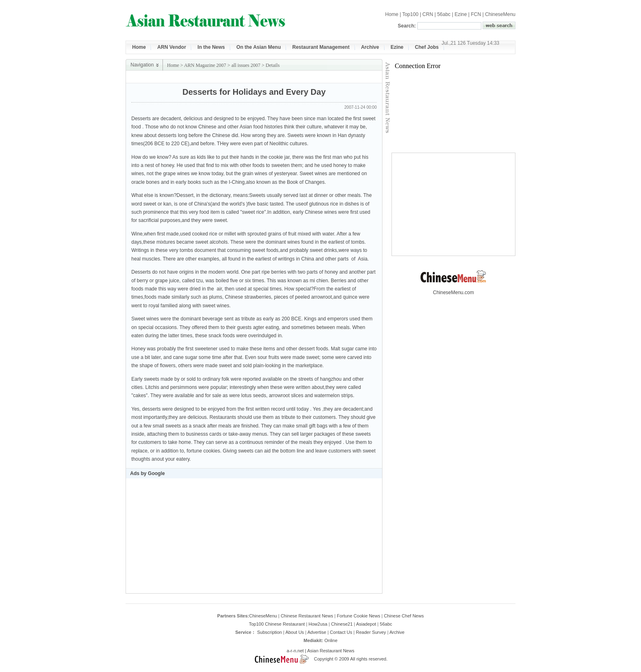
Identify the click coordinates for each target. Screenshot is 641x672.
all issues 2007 (246, 65)
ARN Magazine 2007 (205, 65)
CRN (428, 14)
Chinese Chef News (404, 616)
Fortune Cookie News (359, 616)
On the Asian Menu (259, 47)
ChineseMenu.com (453, 290)
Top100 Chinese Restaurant (277, 624)
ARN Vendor (172, 47)
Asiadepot (366, 624)
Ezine (461, 14)
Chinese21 (342, 624)
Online (331, 640)
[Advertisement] (286, 77)
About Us (294, 632)
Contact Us (341, 632)
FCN (476, 14)
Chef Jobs (427, 47)
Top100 (410, 14)
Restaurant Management (321, 47)
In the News (211, 47)
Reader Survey (371, 632)
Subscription (269, 632)
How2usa (318, 624)
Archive (370, 47)
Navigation (142, 65)
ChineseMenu (500, 14)
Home (392, 14)
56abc (444, 14)
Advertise (317, 632)
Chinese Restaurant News (307, 616)
